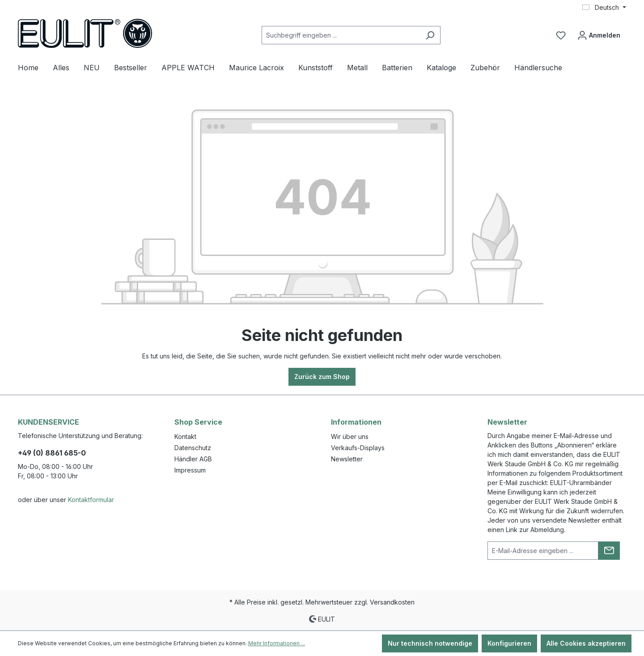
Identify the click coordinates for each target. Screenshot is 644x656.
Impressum (190, 470)
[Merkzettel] (561, 35)
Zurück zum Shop (322, 377)
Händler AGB (193, 459)
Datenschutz (193, 448)
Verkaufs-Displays (358, 448)
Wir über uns (350, 437)
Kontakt (185, 437)
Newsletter (347, 459)
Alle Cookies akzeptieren (586, 643)
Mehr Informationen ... (277, 643)
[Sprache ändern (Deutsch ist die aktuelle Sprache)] (604, 8)
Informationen (356, 422)
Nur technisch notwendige (430, 643)
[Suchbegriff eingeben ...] (341, 35)
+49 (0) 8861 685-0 (52, 453)
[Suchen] (430, 35)
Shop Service (198, 422)
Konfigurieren (509, 643)
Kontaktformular (91, 500)
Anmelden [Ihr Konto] (599, 33)
